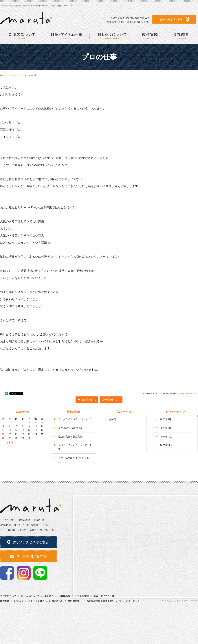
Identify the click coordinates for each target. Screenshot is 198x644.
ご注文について (8, 596)
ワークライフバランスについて (75, 419)
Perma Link (191, 393)
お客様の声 (64, 596)
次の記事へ (111, 400)
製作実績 (5, 601)
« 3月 (10, 443)
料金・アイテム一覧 (104, 596)
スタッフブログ (36, 601)
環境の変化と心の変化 (70, 437)
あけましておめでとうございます (75, 447)
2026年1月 (166, 428)
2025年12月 (166, 437)
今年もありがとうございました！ (74, 460)
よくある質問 (82, 596)
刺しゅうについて (30, 596)
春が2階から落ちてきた (71, 428)
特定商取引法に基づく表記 (101, 601)
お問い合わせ (56, 601)
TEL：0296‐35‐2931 (13, 530)
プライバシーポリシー (131, 601)
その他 (113, 419)
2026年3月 (166, 419)
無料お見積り (75, 601)
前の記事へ (87, 400)
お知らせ (19, 601)
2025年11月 (166, 445)
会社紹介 (49, 596)
